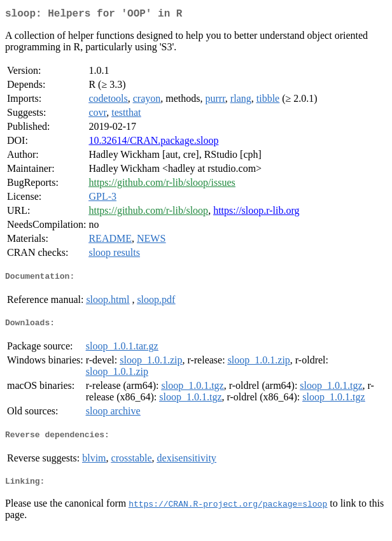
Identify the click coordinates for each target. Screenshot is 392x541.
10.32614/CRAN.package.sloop (153, 143)
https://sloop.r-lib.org (256, 213)
